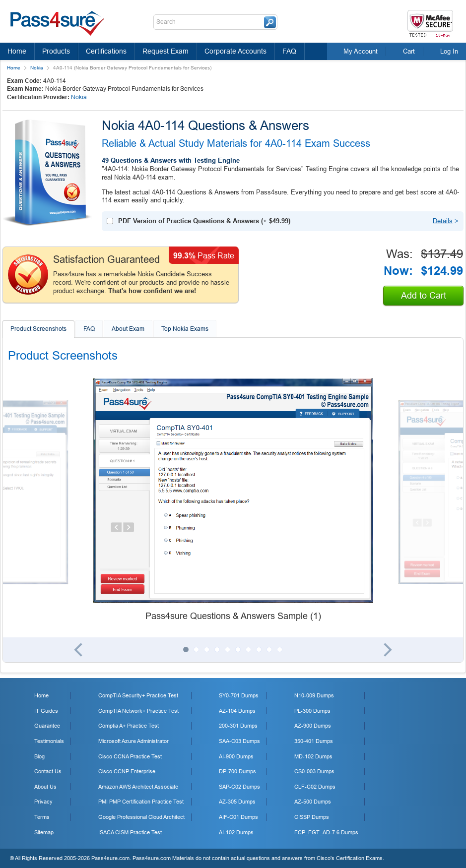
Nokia (37, 68)
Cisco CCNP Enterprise (127, 771)
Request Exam (166, 51)
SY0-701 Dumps (239, 695)
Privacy (43, 802)
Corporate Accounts (235, 51)
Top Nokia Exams (185, 329)
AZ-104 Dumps (237, 711)
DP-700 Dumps (237, 771)
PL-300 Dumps (312, 711)
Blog (39, 756)
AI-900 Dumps (236, 756)
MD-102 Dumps (313, 756)
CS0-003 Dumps (314, 771)
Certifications (106, 51)
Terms (42, 817)
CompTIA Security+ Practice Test (138, 695)
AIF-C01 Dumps (238, 817)
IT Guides (46, 711)
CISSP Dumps (312, 817)
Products (56, 51)
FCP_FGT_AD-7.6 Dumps (326, 832)
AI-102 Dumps (236, 832)
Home (17, 51)
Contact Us (48, 771)
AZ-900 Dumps (313, 726)
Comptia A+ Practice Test (129, 726)
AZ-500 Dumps (313, 802)
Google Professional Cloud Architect (141, 817)
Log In (449, 51)
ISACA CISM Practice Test (130, 832)
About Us (45, 787)
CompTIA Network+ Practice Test (138, 711)
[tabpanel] (233, 500)
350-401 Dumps (314, 741)
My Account (361, 51)
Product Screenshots (38, 329)
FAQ (289, 51)
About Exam (128, 329)
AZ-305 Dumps (237, 802)
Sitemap (44, 832)
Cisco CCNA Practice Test (130, 756)
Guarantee (47, 726)
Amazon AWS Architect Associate (138, 787)
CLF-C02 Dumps (315, 787)
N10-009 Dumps (314, 695)
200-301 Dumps (238, 726)
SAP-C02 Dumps (239, 787)
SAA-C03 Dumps (239, 741)
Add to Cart (424, 296)
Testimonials (49, 741)
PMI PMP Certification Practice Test (141, 802)
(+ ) (204, 221)
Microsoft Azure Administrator (133, 741)
